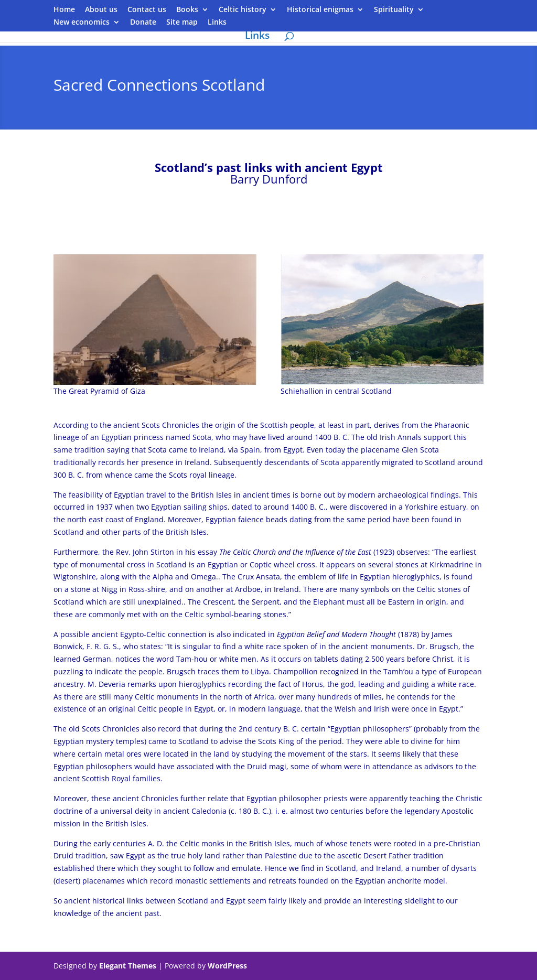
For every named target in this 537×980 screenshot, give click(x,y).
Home (64, 10)
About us (101, 10)
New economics (82, 23)
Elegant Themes (128, 966)
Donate (143, 23)
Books (187, 10)
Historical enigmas (320, 10)
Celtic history (243, 10)
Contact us (147, 10)
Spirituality (394, 10)
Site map (182, 23)
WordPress (227, 966)
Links (217, 23)
